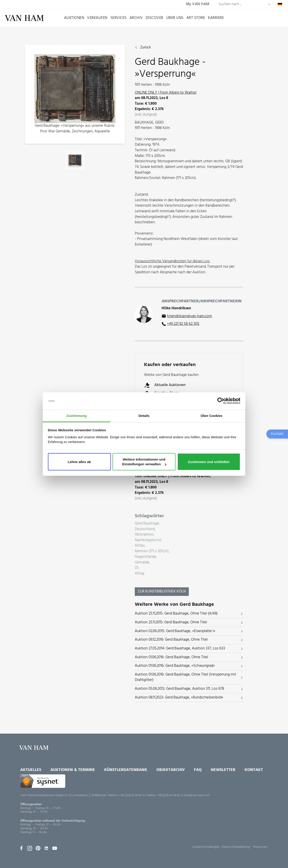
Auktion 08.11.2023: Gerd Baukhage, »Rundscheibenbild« (179, 697)
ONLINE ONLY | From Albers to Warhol (166, 93)
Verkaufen (97, 18)
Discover (155, 18)
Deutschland (145, 529)
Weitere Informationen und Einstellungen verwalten (144, 462)
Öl (137, 568)
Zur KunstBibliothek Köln (162, 591)
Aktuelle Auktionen (165, 385)
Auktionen (74, 18)
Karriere (216, 18)
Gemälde (142, 563)
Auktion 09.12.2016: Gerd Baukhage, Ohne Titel (171, 640)
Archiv (136, 18)
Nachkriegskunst (148, 540)
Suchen (269, 5)
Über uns (175, 18)
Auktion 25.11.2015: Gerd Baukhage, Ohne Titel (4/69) (176, 614)
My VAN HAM (198, 4)
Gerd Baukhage (147, 524)
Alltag (139, 574)
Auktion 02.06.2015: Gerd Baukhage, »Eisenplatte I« (175, 631)
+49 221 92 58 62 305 (183, 324)
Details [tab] (144, 416)
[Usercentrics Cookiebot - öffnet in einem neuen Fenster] (221, 401)
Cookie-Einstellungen (206, 847)
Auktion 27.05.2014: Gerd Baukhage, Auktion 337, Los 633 (180, 648)
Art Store (196, 18)
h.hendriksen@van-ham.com (189, 316)
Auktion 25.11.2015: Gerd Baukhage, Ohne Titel (171, 622)
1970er (140, 546)
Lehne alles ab (79, 462)
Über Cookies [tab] (212, 416)
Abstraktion (144, 535)
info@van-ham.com (197, 795)
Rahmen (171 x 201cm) (152, 551)
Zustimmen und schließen (209, 462)
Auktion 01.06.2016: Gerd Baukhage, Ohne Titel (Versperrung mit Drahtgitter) (185, 677)
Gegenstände (145, 557)
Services (119, 18)
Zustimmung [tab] (76, 416)
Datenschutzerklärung (236, 847)
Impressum (260, 847)
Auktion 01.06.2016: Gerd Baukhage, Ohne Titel (171, 657)
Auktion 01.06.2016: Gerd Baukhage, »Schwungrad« (175, 666)
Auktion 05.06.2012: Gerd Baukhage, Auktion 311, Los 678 (179, 689)
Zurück (146, 48)
